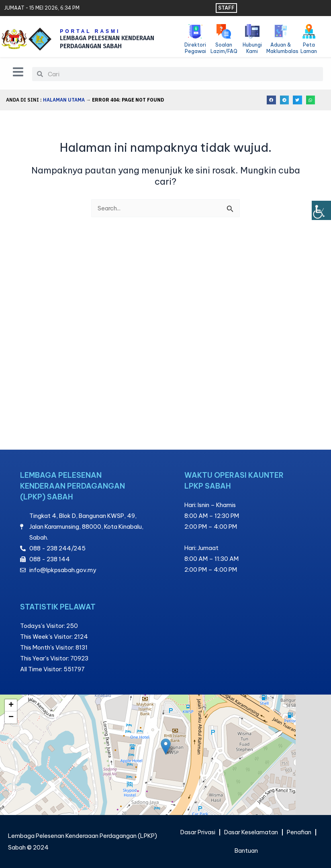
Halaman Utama (64, 100)
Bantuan (246, 851)
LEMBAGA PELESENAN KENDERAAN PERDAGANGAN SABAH (109, 42)
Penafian (299, 832)
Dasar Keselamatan (251, 832)
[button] (271, 100)
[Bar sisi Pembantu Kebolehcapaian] (321, 210)
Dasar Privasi (198, 832)
